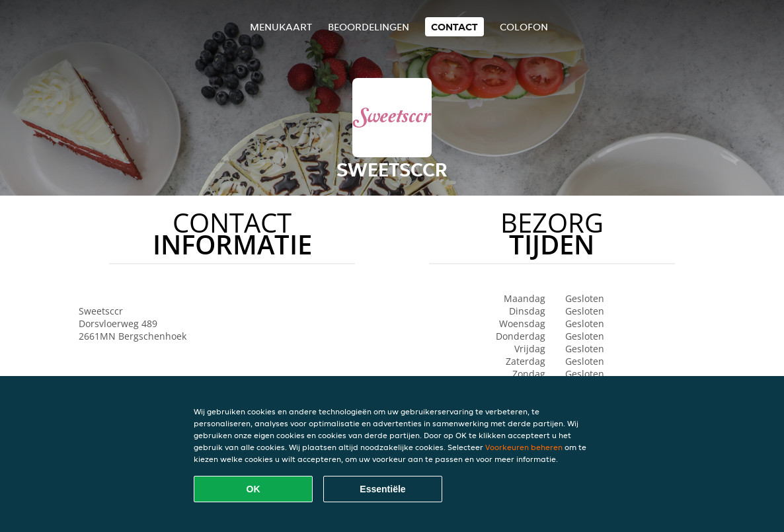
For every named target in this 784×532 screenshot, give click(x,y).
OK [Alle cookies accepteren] (254, 489)
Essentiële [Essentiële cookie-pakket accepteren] (382, 489)
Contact (454, 27)
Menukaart (281, 27)
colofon (524, 27)
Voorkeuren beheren (524, 447)
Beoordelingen (369, 27)
